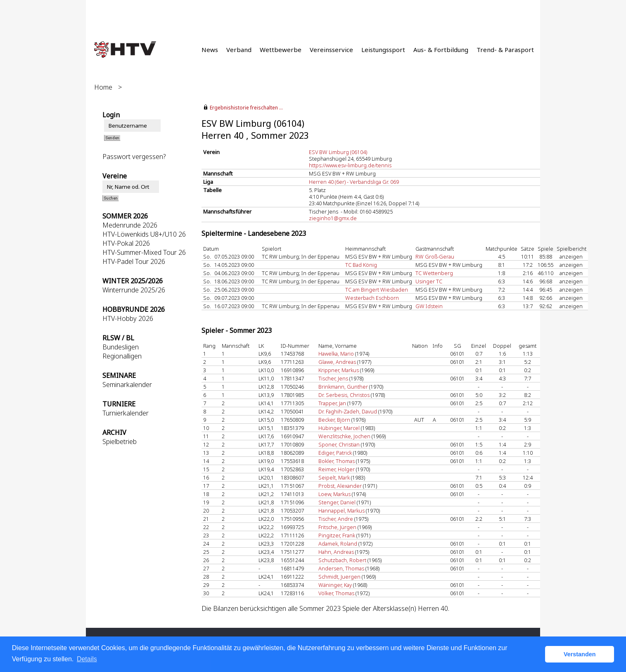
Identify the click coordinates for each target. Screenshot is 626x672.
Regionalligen (122, 356)
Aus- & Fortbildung (441, 50)
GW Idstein (429, 306)
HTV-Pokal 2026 (126, 243)
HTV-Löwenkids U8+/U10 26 (144, 234)
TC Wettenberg (434, 273)
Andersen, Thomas (341, 568)
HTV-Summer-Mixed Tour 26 (144, 252)
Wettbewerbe (281, 50)
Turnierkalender (126, 413)
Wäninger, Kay (335, 585)
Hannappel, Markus (341, 511)
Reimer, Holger (337, 469)
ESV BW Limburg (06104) (338, 152)
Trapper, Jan (332, 403)
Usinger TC (429, 281)
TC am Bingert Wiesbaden (377, 290)
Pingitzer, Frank (337, 535)
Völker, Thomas (336, 593)
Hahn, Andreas (336, 552)
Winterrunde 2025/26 (134, 290)
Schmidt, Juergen (339, 577)
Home (103, 87)
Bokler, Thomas (337, 461)
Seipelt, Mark (334, 477)
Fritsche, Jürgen (337, 527)
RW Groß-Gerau (435, 256)
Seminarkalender (127, 385)
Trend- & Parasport (505, 50)
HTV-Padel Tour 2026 (134, 261)
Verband (239, 50)
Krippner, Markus (339, 370)
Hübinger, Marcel (339, 428)
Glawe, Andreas (337, 362)
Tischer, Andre (336, 519)
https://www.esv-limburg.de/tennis (350, 165)
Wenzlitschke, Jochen (344, 436)
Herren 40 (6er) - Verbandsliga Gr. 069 (354, 182)
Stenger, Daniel (337, 502)
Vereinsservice (331, 50)
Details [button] (87, 659)
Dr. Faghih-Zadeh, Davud (348, 411)
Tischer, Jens (333, 378)
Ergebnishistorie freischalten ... (246, 108)
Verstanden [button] (580, 654)
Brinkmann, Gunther (343, 387)
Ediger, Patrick (335, 453)
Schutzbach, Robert (342, 560)
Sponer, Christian (339, 444)
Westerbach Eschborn (372, 298)
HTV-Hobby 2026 (128, 318)
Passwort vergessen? (134, 157)
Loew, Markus (334, 494)
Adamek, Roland (338, 544)
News (210, 50)
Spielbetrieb (120, 442)
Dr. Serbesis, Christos (344, 395)
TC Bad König (361, 265)
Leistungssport (383, 50)
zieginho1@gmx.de (333, 218)
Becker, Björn (334, 420)
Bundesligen (121, 347)
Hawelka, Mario (336, 354)
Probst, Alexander (340, 486)
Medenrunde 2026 (130, 225)
